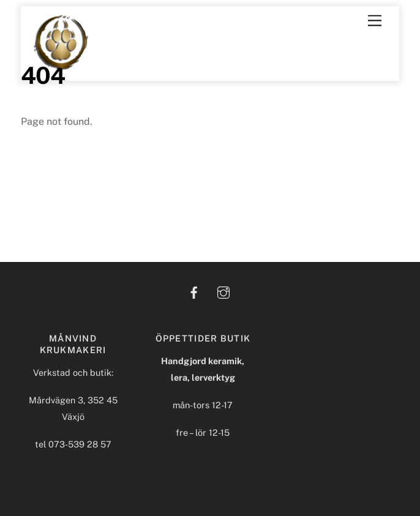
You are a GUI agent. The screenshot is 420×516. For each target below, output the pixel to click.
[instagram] (223, 291)
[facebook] (194, 291)
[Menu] (375, 21)
